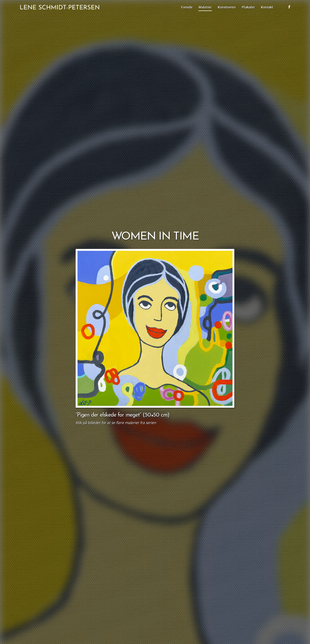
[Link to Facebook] (289, 7)
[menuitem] (187, 7)
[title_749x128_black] (58, 7)
